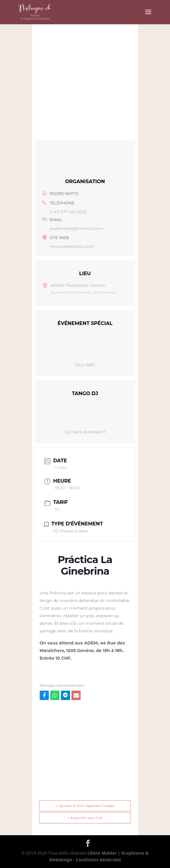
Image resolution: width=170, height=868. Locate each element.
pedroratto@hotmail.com (77, 228)
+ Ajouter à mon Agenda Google (85, 806)
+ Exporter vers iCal (85, 818)
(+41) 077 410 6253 (68, 212)
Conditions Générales (98, 860)
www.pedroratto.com (72, 246)
